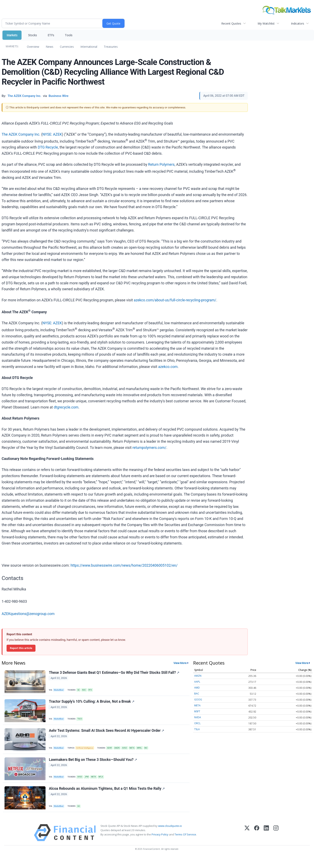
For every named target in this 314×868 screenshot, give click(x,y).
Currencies (67, 47)
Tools (69, 35)
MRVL (147, 753)
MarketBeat (60, 690)
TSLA (197, 729)
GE (81, 690)
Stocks (33, 35)
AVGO (130, 753)
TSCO (82, 722)
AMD (197, 688)
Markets (12, 35)
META (138, 753)
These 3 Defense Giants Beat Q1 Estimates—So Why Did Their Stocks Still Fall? (115, 673)
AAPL (197, 682)
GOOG (198, 700)
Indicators (298, 23)
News (50, 47)
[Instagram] (276, 844)
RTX (94, 690)
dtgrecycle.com (66, 407)
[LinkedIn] (266, 844)
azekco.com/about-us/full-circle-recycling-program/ (175, 300)
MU (154, 753)
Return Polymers (161, 165)
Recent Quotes (231, 23)
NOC (87, 690)
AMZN (122, 753)
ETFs (51, 35)
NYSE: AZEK (52, 134)
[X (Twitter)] (247, 844)
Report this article (21, 648)
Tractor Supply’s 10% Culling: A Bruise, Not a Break (92, 705)
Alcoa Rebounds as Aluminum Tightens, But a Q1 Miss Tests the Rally (108, 798)
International (89, 47)
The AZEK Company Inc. (21, 134)
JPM (90, 784)
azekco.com (168, 367)
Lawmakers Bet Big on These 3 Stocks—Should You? (94, 767)
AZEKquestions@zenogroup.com (28, 614)
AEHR (113, 753)
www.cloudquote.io (170, 837)
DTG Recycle (48, 147)
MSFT (197, 711)
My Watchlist (266, 23)
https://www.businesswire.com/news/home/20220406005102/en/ (124, 565)
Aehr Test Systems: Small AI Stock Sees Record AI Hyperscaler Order (107, 736)
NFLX (105, 784)
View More (180, 663)
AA (81, 815)
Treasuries (111, 47)
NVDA (198, 717)
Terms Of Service (185, 845)
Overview (33, 47)
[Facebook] (257, 844)
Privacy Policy (160, 845)
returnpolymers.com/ (149, 448)
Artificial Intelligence (87, 753)
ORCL (197, 723)
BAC (197, 694)
